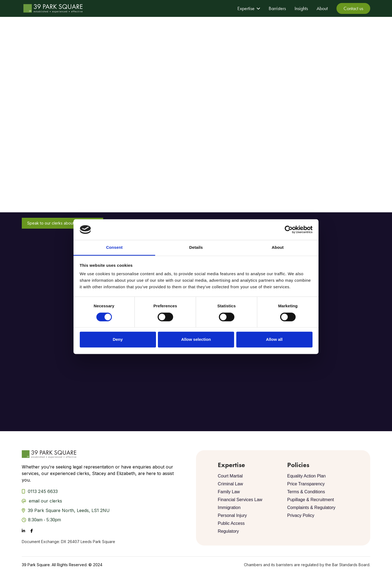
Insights (301, 8)
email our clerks (45, 501)
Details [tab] (196, 248)
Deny (118, 340)
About (322, 8)
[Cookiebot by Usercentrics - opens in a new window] (289, 229)
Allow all (274, 340)
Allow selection (196, 340)
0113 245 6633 (43, 491)
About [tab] (278, 248)
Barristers (277, 8)
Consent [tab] (114, 248)
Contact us (353, 8)
